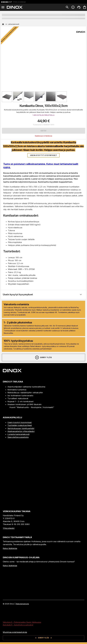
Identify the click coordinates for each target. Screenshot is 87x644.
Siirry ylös (43, 357)
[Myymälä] (43, 502)
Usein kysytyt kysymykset (20, 422)
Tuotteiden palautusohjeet (20, 425)
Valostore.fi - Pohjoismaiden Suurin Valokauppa (22, 622)
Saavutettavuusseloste (18, 437)
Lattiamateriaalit (14, 24)
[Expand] (81, 294)
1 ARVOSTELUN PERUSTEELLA (43, 115)
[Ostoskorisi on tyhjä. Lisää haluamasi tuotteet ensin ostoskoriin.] (85, 7)
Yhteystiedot (9, 528)
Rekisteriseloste (22, 604)
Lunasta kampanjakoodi (18, 434)
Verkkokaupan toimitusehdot (21, 428)
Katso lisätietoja (10, 548)
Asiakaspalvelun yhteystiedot (21, 431)
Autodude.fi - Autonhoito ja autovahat (18, 625)
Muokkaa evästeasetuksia (15, 632)
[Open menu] (3, 7)
